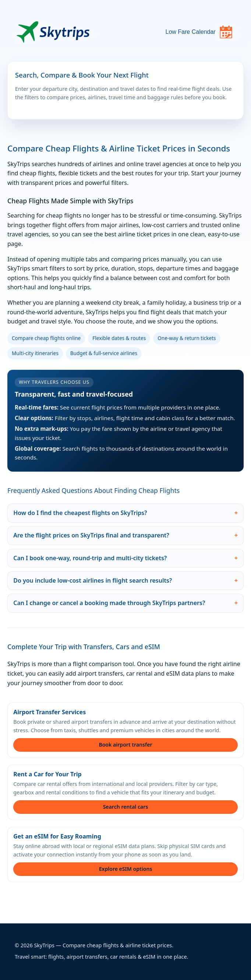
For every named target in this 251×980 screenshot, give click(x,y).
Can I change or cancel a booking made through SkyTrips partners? (109, 603)
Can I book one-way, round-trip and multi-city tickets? (90, 558)
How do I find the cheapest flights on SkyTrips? (80, 513)
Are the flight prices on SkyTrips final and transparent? (91, 535)
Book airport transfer (125, 745)
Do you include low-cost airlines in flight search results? (93, 580)
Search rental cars (126, 807)
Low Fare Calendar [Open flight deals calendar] (199, 32)
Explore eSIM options (126, 869)
